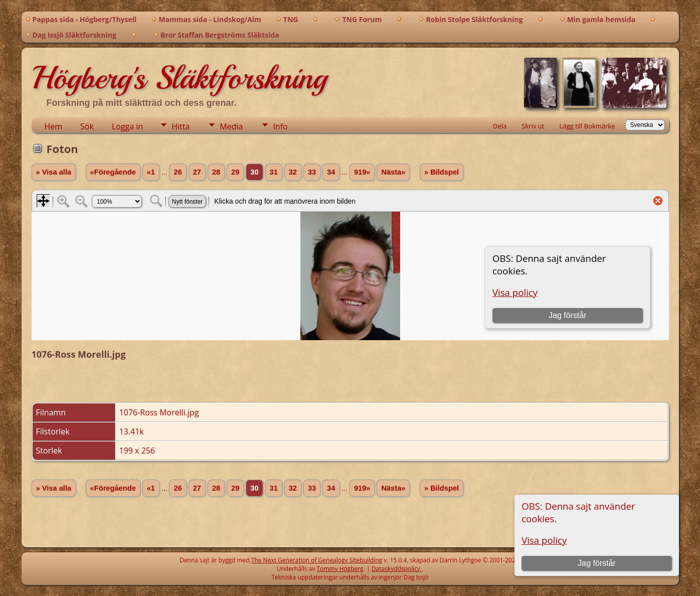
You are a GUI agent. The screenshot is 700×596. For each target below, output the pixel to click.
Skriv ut (533, 126)
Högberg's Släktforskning (179, 78)
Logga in (127, 126)
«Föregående (113, 172)
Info (280, 126)
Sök (87, 126)
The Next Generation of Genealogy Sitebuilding (317, 560)
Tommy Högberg (340, 569)
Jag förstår (597, 563)
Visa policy (544, 540)
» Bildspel (442, 172)
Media (231, 126)
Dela (500, 126)
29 (235, 172)
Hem (54, 126)
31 (274, 172)
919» (362, 172)
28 (216, 172)
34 (331, 172)
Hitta (181, 126)
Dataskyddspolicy (397, 569)
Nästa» (393, 172)
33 (312, 172)
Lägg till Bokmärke (587, 126)
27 (197, 172)
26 (178, 172)
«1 (151, 172)
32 (293, 172)
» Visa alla (54, 172)
